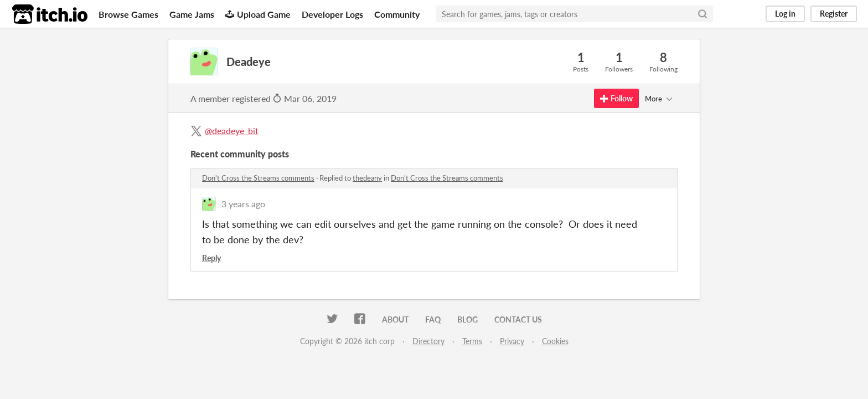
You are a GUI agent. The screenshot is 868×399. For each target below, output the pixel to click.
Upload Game (258, 14)
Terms (472, 341)
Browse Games (128, 14)
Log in (785, 14)
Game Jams (192, 14)
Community (397, 14)
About (395, 319)
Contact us (518, 319)
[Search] (702, 14)
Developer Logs (332, 14)
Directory (428, 341)
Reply (211, 258)
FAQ (433, 319)
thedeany (367, 178)
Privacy (512, 341)
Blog (467, 319)
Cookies (555, 341)
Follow (616, 98)
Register (834, 14)
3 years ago (243, 204)
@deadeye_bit (232, 131)
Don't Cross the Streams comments (258, 178)
